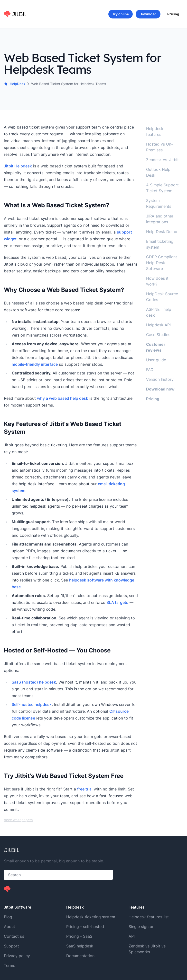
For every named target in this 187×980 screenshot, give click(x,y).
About (9, 927)
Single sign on (141, 927)
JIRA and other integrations (160, 219)
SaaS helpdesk (80, 946)
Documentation (80, 956)
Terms (9, 965)
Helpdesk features (155, 131)
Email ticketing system (160, 244)
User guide (156, 360)
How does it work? (157, 281)
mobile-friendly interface (35, 364)
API (132, 936)
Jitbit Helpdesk (18, 166)
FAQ (150, 370)
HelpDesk (15, 84)
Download (148, 14)
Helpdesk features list (149, 917)
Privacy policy (17, 956)
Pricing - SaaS (79, 936)
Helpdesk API (158, 325)
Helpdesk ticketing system (91, 917)
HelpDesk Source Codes (162, 297)
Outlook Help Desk (158, 172)
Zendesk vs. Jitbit (162, 160)
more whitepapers (18, 820)
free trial (85, 789)
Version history (160, 379)
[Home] (15, 14)
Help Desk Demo (162, 232)
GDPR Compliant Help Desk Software (162, 263)
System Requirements (159, 203)
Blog (8, 917)
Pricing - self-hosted (85, 927)
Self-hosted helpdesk (32, 704)
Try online (121, 14)
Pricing (173, 14)
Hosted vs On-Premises (159, 147)
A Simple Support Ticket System (162, 188)
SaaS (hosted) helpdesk (34, 682)
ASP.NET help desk (159, 312)
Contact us (14, 936)
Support (11, 946)
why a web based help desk (63, 398)
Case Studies (158, 335)
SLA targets (117, 602)
